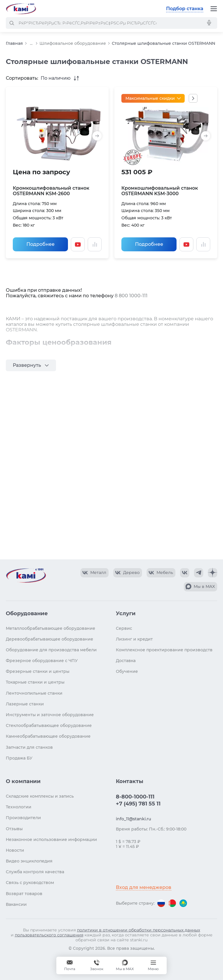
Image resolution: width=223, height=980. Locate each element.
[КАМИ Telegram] (199, 573)
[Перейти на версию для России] (161, 903)
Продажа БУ (19, 758)
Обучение (127, 671)
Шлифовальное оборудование (73, 43)
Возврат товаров (24, 894)
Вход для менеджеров (144, 887)
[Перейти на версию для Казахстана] (183, 903)
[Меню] (214, 9)
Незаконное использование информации (51, 840)
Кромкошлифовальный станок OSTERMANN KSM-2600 (51, 191)
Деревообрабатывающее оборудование (50, 639)
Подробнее (41, 244)
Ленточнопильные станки (34, 693)
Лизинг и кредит (134, 639)
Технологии (19, 807)
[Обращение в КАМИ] (70, 965)
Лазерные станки (25, 704)
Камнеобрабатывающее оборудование (48, 736)
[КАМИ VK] (185, 573)
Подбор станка (185, 9)
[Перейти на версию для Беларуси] (172, 903)
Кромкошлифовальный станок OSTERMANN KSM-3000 (160, 191)
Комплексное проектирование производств (164, 650)
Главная (14, 43)
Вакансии (16, 904)
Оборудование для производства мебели (51, 650)
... (31, 43)
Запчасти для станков (29, 747)
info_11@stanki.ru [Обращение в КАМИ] (133, 819)
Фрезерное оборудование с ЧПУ (42, 661)
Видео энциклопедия (29, 861)
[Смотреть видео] (78, 244)
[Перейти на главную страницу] (21, 9)
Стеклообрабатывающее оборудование (49, 725)
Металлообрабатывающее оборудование (51, 628)
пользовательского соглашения (49, 935)
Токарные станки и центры (35, 682)
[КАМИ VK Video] (95, 573)
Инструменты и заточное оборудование (50, 715)
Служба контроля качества (35, 872)
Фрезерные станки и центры (38, 671)
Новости (15, 850)
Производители (23, 818)
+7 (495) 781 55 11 (138, 804)
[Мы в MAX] (125, 965)
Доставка (126, 661)
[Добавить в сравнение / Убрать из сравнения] (95, 244)
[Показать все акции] (193, 98)
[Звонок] (97, 965)
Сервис (124, 628)
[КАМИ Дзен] (213, 573)
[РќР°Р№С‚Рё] (12, 23)
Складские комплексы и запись (40, 796)
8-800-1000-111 (135, 797)
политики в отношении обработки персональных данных (139, 930)
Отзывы (14, 829)
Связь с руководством (30, 883)
